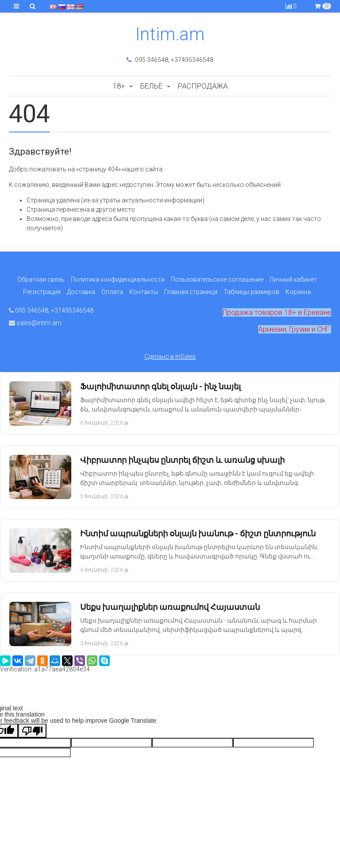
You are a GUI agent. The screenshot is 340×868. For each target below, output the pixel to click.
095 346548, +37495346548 (170, 60)
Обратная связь (41, 279)
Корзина (298, 292)
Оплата (112, 292)
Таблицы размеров (251, 292)
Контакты (144, 292)
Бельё (151, 86)
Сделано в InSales (170, 356)
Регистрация (42, 292)
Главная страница (191, 292)
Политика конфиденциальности (118, 279)
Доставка (81, 292)
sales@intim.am (35, 323)
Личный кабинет (293, 279)
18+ (119, 86)
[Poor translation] (32, 731)
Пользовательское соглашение (217, 279)
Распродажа (203, 86)
